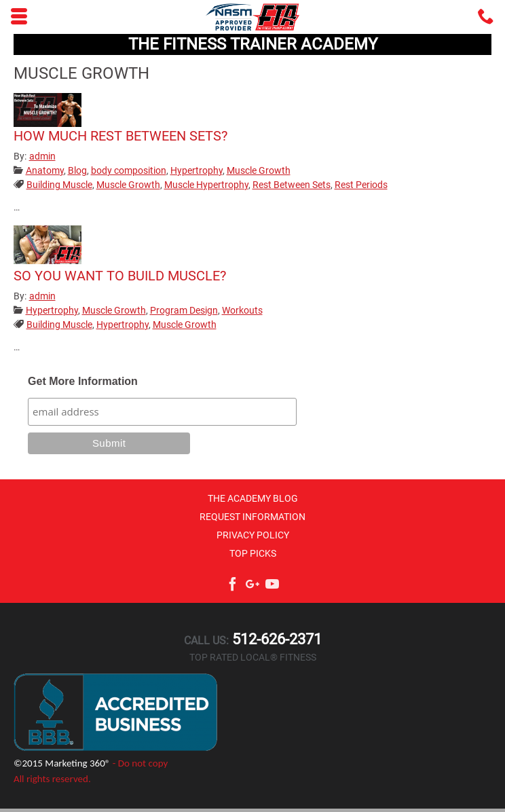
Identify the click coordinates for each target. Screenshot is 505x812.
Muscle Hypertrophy (206, 185)
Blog (77, 170)
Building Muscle (59, 185)
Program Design (184, 310)
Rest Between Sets (292, 185)
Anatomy (45, 170)
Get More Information (83, 381)
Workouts (242, 310)
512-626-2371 (275, 639)
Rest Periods (361, 185)
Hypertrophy (197, 170)
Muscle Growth (259, 170)
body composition (129, 170)
